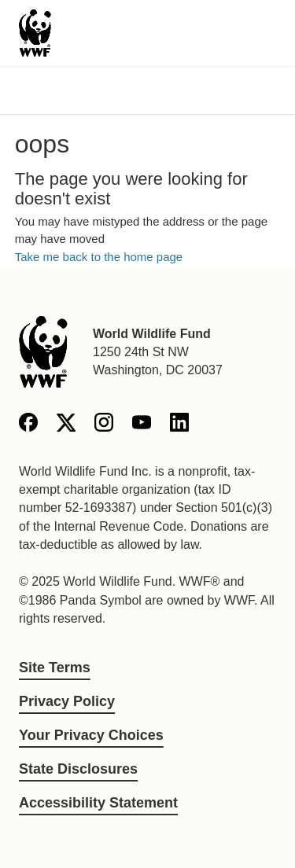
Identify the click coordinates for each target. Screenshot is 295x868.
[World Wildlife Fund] (43, 352)
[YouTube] (142, 425)
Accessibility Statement (98, 803)
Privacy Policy (67, 701)
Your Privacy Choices (91, 735)
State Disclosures (78, 769)
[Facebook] (28, 425)
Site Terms (55, 668)
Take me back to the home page (99, 257)
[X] (66, 425)
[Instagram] (104, 425)
